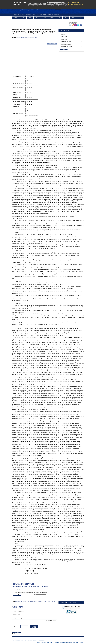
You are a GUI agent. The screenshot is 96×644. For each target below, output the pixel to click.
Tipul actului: (64, 39)
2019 (66, 18)
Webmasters (76, 642)
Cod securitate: (16, 627)
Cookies (70, 642)
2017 (80, 18)
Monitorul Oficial (19, 601)
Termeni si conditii (64, 642)
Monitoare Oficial (18, 15)
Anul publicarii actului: (66, 44)
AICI (61, 6)
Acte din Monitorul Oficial (20, 640)
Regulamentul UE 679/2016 (40, 594)
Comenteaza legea (52, 44)
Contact (81, 642)
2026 (16, 18)
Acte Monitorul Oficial (27, 601)
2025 (23, 18)
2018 (73, 18)
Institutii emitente (53, 15)
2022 (44, 18)
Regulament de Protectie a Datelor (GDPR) (56, 2)
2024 (30, 18)
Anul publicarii (41, 15)
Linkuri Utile (57, 642)
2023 (37, 18)
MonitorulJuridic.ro (49, 642)
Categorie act (30, 15)
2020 (59, 18)
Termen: (63, 34)
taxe (51, 208)
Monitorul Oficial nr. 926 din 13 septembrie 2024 (27, 38)
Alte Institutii (39, 601)
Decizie (34, 601)
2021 (52, 18)
